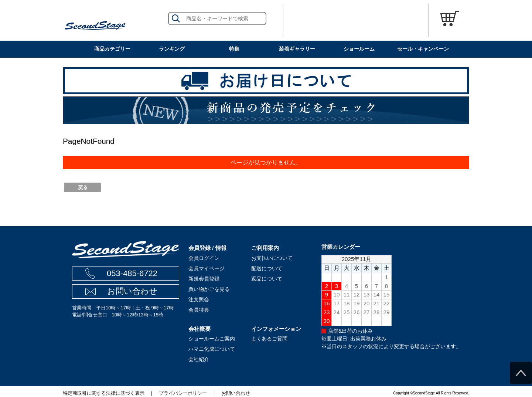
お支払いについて (272, 258)
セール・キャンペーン (423, 49)
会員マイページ (207, 268)
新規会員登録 (204, 279)
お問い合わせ (132, 291)
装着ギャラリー (297, 49)
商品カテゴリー (112, 49)
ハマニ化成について (212, 349)
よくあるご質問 (269, 339)
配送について (267, 268)
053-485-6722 (132, 273)
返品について (267, 279)
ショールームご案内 (212, 339)
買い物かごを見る (209, 289)
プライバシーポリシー (183, 393)
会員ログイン (204, 258)
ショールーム (359, 49)
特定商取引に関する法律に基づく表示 (104, 393)
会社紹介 (199, 359)
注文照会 (199, 299)
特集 (234, 49)
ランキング (172, 49)
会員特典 (199, 310)
